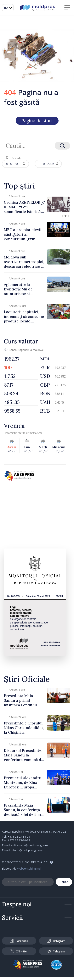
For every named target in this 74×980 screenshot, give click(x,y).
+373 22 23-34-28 (19, 837)
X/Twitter (19, 951)
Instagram (56, 941)
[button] (62, 216)
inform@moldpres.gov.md (27, 850)
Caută (64, 882)
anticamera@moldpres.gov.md (30, 845)
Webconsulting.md (29, 869)
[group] (37, 204)
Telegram (56, 951)
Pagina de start (37, 121)
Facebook (19, 941)
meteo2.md (36, 433)
